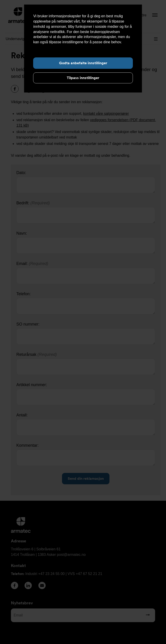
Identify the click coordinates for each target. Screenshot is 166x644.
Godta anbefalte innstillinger (83, 63)
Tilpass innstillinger (83, 78)
